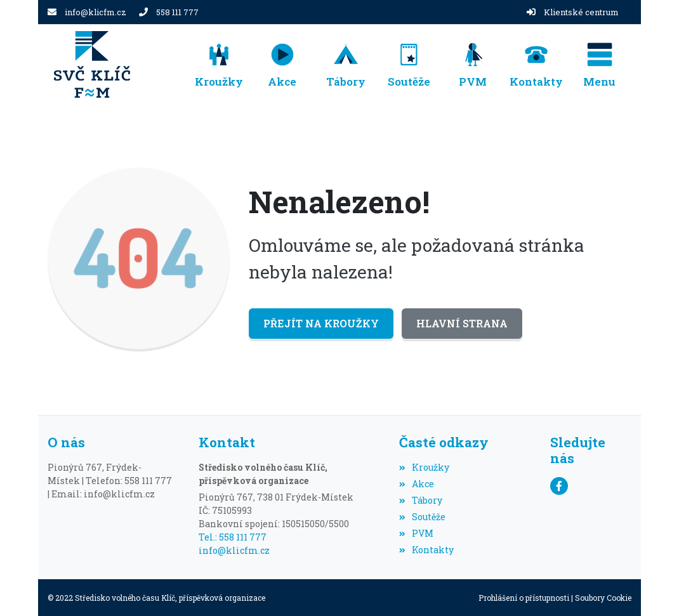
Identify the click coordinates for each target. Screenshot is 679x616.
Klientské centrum (581, 12)
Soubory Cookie (603, 598)
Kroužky (424, 467)
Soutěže (422, 517)
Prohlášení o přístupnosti (524, 598)
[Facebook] (559, 486)
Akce (417, 484)
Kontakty (426, 550)
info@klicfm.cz (96, 12)
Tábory (421, 500)
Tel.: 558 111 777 (233, 537)
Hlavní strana (462, 323)
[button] (600, 64)
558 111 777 (177, 12)
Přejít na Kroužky (321, 323)
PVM (416, 533)
